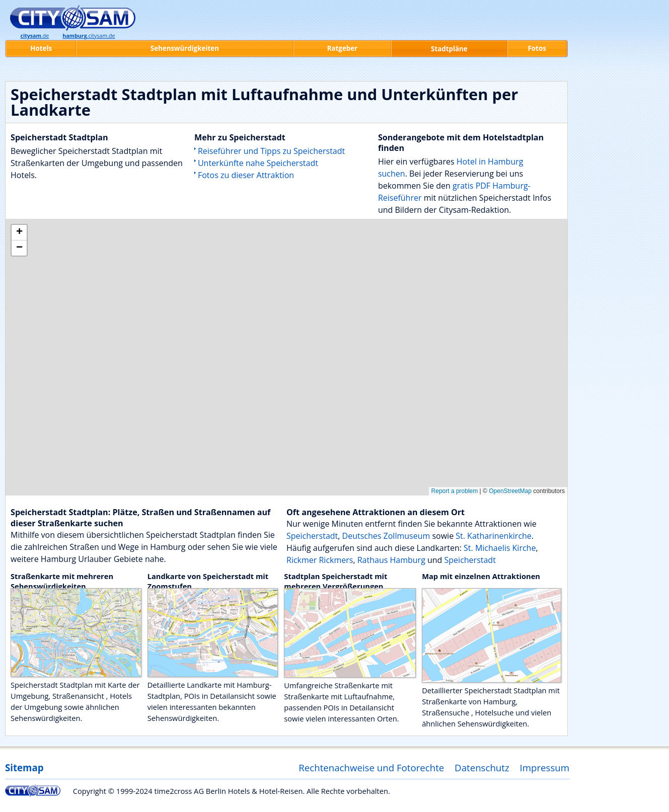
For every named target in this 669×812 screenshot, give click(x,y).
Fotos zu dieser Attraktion (246, 175)
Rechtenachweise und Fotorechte (371, 767)
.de (34, 36)
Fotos (537, 48)
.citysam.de (89, 36)
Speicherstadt (312, 536)
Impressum (545, 767)
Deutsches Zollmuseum (386, 536)
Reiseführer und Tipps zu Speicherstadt (271, 151)
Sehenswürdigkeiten (185, 48)
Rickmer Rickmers (320, 560)
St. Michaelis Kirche (500, 548)
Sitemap (24, 767)
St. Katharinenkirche (494, 536)
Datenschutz (482, 767)
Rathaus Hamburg (391, 560)
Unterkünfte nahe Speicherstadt (258, 163)
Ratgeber (342, 48)
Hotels (41, 48)
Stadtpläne (449, 49)
